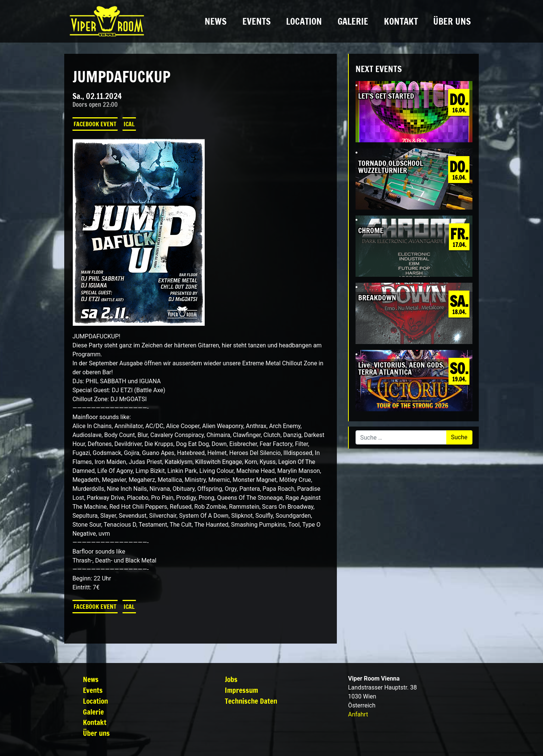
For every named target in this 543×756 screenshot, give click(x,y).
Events (257, 21)
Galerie (353, 21)
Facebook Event (95, 124)
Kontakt (401, 21)
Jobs (231, 679)
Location (304, 21)
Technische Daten (251, 701)
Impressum (241, 690)
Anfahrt (358, 714)
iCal (129, 124)
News (216, 21)
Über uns (452, 21)
